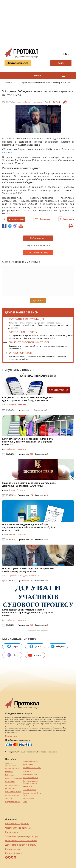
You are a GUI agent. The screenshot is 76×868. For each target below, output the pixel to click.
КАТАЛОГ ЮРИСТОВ (20, 353)
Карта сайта (12, 832)
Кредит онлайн (13, 849)
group (35, 646)
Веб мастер (9, 775)
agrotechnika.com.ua (13, 785)
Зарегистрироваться (18, 63)
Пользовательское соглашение (21, 840)
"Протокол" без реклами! (18, 828)
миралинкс (9, 772)
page (12, 646)
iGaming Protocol (14, 853)
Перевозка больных (30, 778)
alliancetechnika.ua (12, 768)
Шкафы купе (27, 786)
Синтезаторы (10, 782)
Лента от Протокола (33, 102)
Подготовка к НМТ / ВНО (32, 768)
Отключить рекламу (38, 252)
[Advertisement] (39, 23)
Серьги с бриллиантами (11, 764)
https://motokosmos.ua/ (14, 778)
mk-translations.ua (12, 795)
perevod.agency (11, 788)
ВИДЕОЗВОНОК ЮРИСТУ (23, 332)
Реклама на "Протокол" (17, 823)
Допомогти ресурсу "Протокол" (21, 845)
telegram (58, 646)
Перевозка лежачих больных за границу (30, 782)
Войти (61, 63)
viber (12, 655)
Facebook (7, 152)
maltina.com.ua (28, 798)
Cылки (25, 802)
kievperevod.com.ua (12, 802)
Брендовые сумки (29, 790)
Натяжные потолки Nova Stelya (32, 794)
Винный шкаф (28, 764)
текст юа (9, 798)
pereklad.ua (27, 771)
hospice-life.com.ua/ (30, 774)
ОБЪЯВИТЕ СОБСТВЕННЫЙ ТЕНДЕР (29, 342)
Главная (9, 82)
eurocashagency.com (30, 761)
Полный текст (11, 736)
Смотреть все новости (38, 631)
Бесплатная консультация (26, 319)
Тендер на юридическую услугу (22, 836)
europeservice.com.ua (13, 792)
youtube (35, 655)
